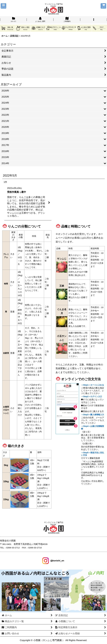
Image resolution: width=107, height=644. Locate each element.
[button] (3, 6)
